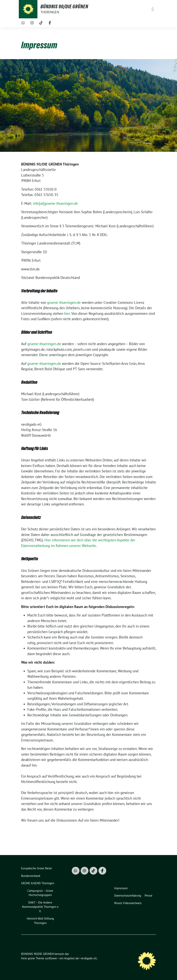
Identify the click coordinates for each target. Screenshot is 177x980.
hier (67, 313)
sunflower (51, 958)
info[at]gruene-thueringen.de (55, 203)
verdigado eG (89, 958)
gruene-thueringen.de (64, 302)
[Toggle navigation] (153, 9)
